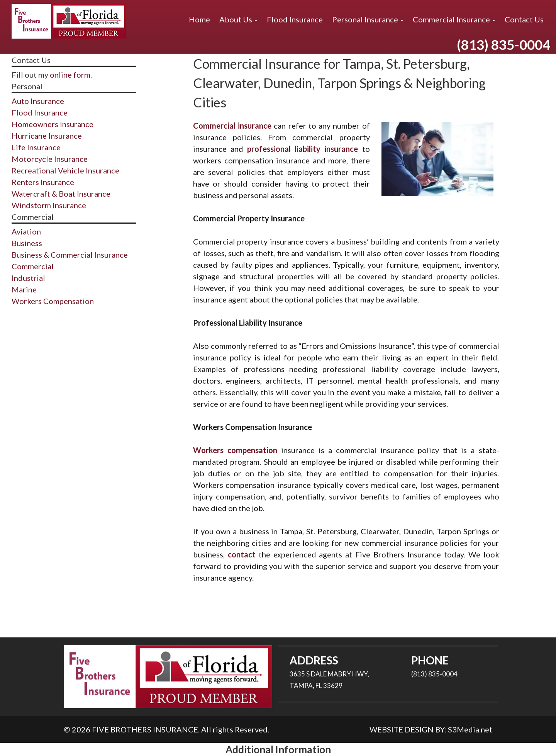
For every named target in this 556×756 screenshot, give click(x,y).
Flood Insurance (295, 19)
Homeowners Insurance (53, 124)
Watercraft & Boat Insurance (61, 194)
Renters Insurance (43, 182)
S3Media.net (470, 729)
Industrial (28, 278)
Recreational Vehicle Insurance (65, 170)
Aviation (26, 231)
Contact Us (524, 19)
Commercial (33, 266)
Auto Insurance (38, 101)
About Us (238, 19)
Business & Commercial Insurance (70, 255)
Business (27, 243)
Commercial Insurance (454, 19)
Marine (24, 289)
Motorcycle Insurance (50, 159)
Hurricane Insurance (47, 136)
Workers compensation (235, 450)
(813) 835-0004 (503, 44)
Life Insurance (36, 147)
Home (199, 19)
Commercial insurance (232, 126)
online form (70, 75)
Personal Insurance (368, 19)
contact (242, 554)
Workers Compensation (53, 301)
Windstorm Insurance (49, 205)
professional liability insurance (303, 149)
